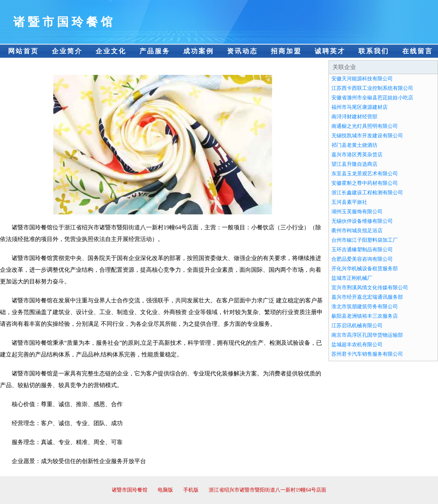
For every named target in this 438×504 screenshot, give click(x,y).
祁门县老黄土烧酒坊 (354, 145)
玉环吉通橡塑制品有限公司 (362, 250)
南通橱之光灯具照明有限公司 (365, 126)
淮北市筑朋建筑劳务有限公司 (365, 307)
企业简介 (67, 51)
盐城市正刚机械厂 (352, 278)
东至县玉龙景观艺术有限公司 (365, 174)
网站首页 (23, 51)
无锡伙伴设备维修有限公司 (362, 221)
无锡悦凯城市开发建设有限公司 (367, 136)
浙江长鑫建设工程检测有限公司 (367, 193)
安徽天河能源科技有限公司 (362, 79)
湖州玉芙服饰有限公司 (357, 212)
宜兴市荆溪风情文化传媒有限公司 (370, 288)
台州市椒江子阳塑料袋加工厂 (365, 240)
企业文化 (111, 51)
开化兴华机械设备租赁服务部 (365, 269)
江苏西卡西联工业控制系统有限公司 (372, 88)
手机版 (191, 490)
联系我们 (374, 51)
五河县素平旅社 (349, 202)
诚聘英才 (330, 51)
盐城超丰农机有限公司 (357, 345)
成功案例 (199, 51)
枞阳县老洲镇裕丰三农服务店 (365, 316)
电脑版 (165, 490)
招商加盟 (286, 51)
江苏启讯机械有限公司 (357, 326)
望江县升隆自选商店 (354, 164)
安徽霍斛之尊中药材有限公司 (365, 183)
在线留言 (418, 51)
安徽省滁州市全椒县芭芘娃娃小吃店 (372, 98)
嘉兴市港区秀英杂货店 (357, 155)
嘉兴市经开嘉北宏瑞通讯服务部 (367, 297)
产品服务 (155, 51)
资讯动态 (242, 51)
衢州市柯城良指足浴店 (357, 231)
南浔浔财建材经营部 (354, 117)
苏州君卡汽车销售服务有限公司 (367, 354)
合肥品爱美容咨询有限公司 (362, 259)
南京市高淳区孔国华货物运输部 (367, 335)
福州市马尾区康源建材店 (360, 107)
